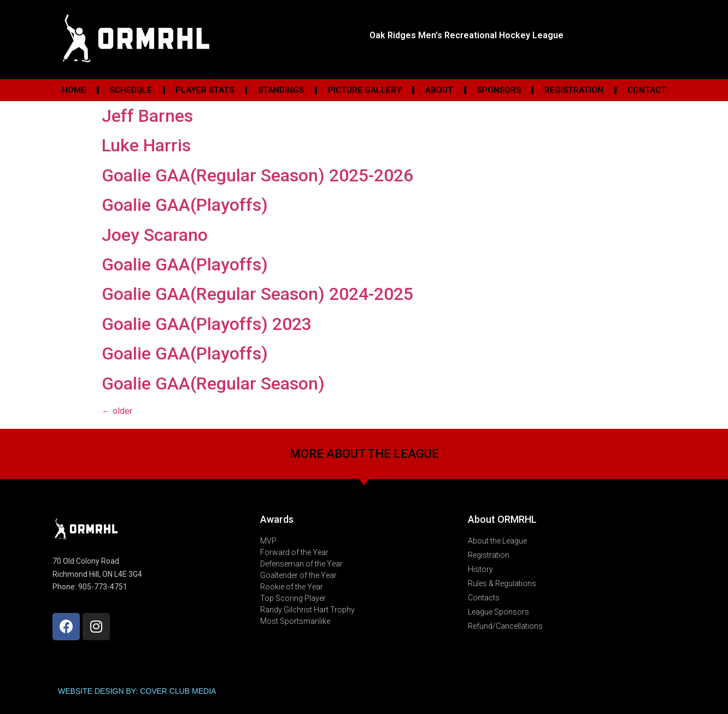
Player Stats (205, 90)
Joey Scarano (155, 235)
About (439, 90)
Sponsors (499, 90)
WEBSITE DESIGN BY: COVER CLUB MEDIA (137, 691)
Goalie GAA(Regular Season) (213, 383)
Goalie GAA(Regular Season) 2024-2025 (257, 294)
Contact (647, 90)
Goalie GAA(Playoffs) (185, 205)
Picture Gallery (365, 90)
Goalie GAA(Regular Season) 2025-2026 (257, 175)
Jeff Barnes (147, 116)
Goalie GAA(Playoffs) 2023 (207, 324)
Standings (281, 90)
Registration (574, 90)
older (117, 411)
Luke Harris (146, 145)
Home (74, 90)
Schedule (131, 90)
